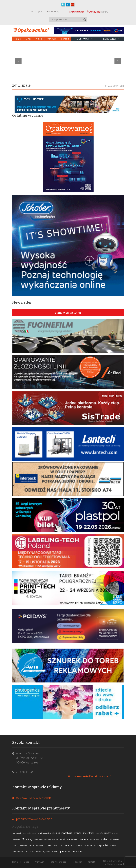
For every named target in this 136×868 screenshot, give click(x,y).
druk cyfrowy (89, 833)
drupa (95, 845)
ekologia (56, 833)
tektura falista (95, 839)
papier (61, 845)
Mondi (63, 839)
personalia (99, 833)
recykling (47, 833)
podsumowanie (18, 852)
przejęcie (115, 833)
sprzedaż (104, 845)
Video (39, 39)
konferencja (40, 845)
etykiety (77, 833)
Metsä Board (38, 839)
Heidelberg (83, 839)
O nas (29, 39)
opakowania (17, 833)
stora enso (30, 852)
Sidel (67, 845)
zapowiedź (24, 845)
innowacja (113, 845)
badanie (38, 852)
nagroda (32, 845)
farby (72, 845)
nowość (79, 845)
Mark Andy (27, 839)
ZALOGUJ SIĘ (36, 12)
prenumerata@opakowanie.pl (35, 819)
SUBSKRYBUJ (53, 12)
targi (40, 833)
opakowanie (17, 839)
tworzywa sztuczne (51, 839)
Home (18, 39)
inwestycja (67, 833)
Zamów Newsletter (68, 313)
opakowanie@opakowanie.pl (92, 776)
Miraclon (88, 845)
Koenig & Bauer (114, 839)
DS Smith (49, 845)
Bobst (56, 845)
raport (107, 833)
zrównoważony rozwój (30, 833)
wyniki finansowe (50, 852)
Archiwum (52, 39)
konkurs (104, 839)
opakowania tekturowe (70, 852)
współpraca (72, 839)
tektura (16, 845)
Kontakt (65, 39)
